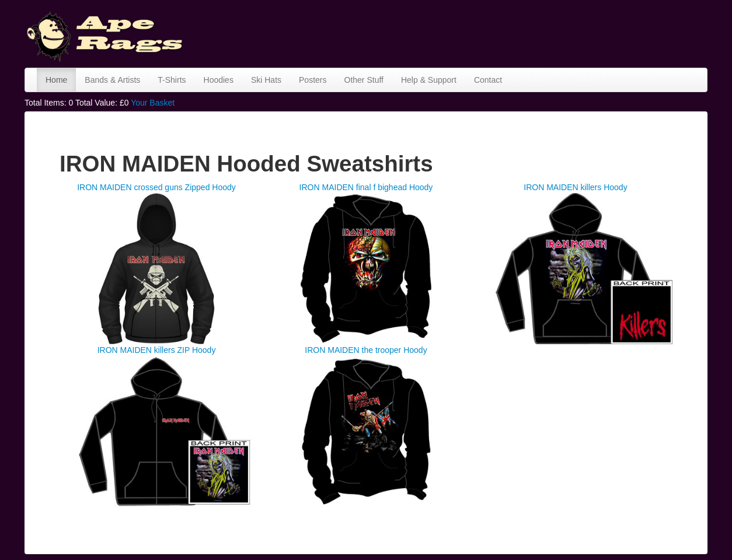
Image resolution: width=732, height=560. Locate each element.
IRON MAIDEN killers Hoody (575, 187)
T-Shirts (172, 80)
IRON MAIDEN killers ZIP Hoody (157, 350)
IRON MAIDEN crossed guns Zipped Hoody (156, 187)
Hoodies (219, 80)
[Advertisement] (495, 32)
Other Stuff (364, 80)
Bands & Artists (112, 80)
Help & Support (429, 80)
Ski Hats (266, 80)
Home (56, 80)
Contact (488, 80)
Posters (313, 80)
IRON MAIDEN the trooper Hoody (366, 350)
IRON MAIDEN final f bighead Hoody (366, 187)
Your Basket (153, 103)
